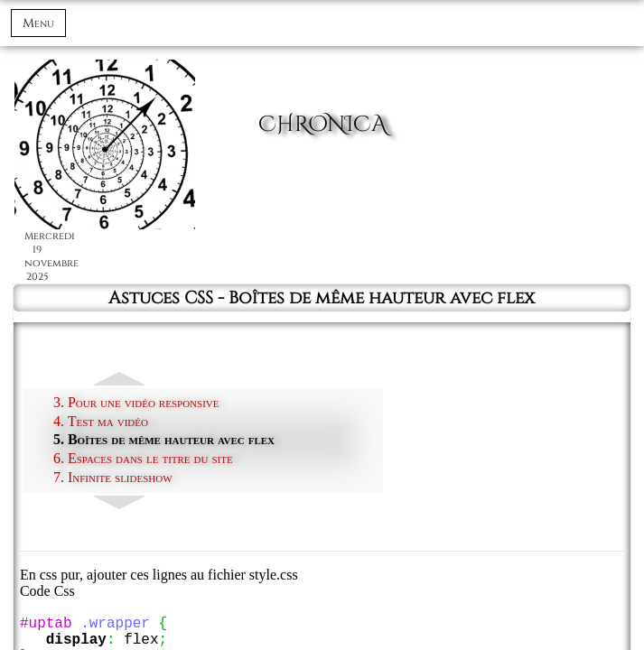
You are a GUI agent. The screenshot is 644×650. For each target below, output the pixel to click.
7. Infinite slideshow (113, 477)
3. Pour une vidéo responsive (136, 402)
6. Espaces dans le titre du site (143, 458)
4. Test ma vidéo (101, 421)
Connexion (568, 31)
